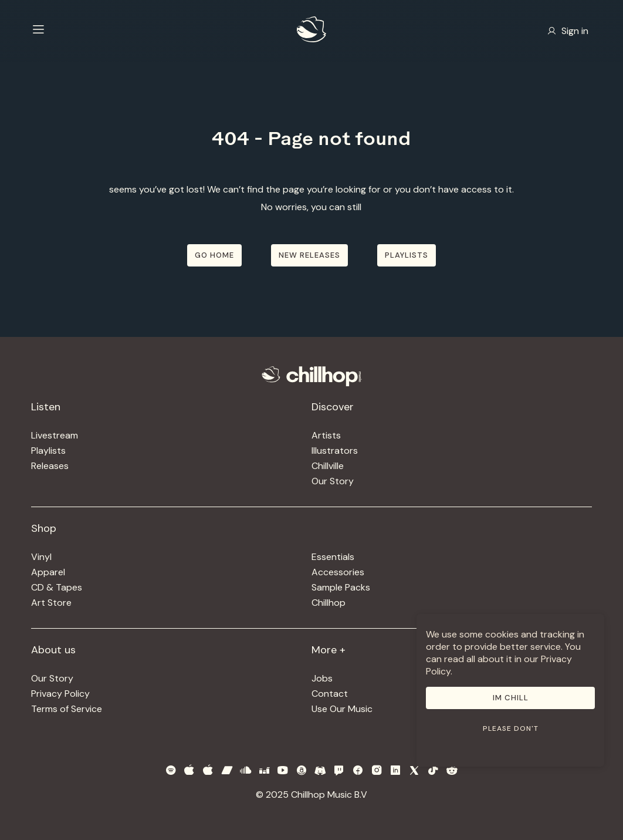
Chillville (328, 466)
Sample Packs (341, 587)
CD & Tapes (57, 587)
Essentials (333, 557)
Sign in (568, 31)
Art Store (51, 603)
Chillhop (329, 603)
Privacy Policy (60, 694)
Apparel (48, 572)
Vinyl (41, 557)
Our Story (333, 481)
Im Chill (511, 698)
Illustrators (335, 451)
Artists (326, 435)
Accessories (338, 572)
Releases (50, 466)
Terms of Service (67, 709)
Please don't (511, 728)
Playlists (48, 451)
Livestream (55, 435)
